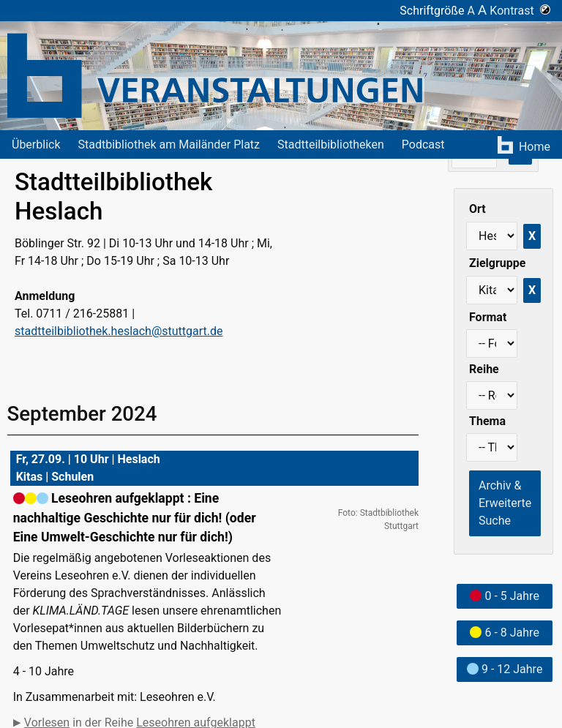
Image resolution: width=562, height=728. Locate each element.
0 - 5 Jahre (504, 596)
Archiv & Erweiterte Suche (505, 503)
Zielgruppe (497, 263)
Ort (477, 209)
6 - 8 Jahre (504, 633)
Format (488, 317)
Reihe (484, 369)
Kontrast (520, 11)
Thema (487, 421)
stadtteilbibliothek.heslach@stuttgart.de (119, 331)
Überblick (36, 145)
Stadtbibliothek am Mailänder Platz (169, 145)
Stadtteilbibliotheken (331, 145)
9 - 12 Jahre (505, 669)
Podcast (423, 145)
